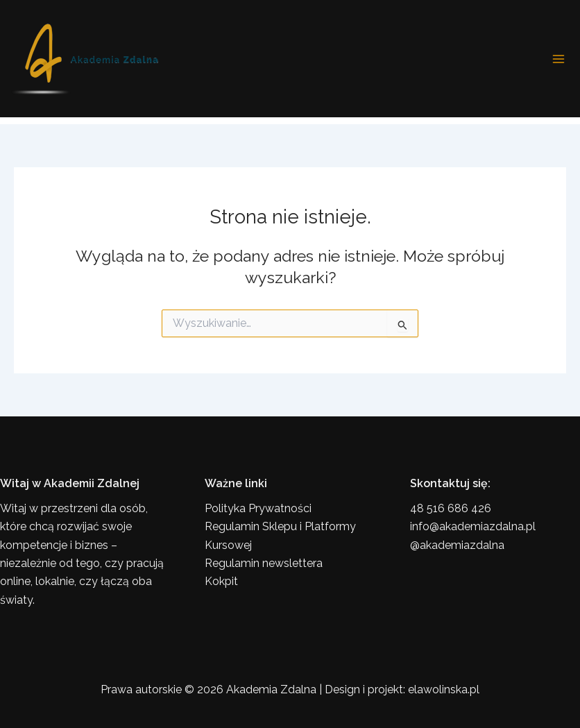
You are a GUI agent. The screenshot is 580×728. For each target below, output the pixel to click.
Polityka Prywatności (258, 508)
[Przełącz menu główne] (558, 59)
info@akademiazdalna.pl (473, 526)
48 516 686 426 (451, 508)
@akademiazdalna (457, 545)
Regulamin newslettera (264, 563)
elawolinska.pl (444, 689)
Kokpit (221, 581)
